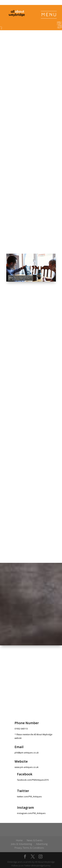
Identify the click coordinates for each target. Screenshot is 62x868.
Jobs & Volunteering (21, 844)
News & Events (35, 840)
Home (19, 840)
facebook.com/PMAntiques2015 (33, 780)
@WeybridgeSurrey (41, 866)
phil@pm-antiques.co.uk (27, 753)
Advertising (42, 844)
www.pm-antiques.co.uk (27, 767)
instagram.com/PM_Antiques (31, 813)
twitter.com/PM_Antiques (29, 796)
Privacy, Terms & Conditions (29, 848)
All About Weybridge (45, 862)
